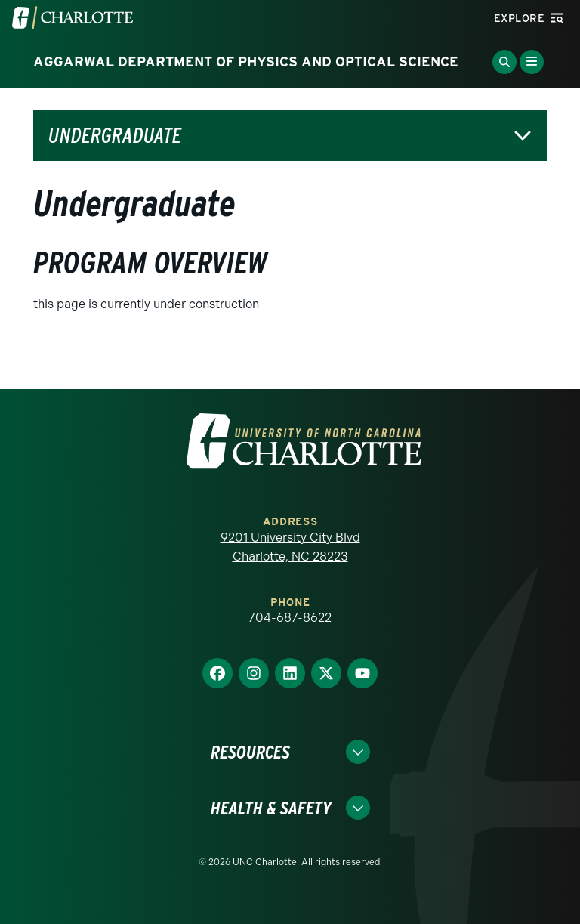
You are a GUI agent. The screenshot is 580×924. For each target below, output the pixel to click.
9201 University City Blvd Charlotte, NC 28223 (290, 547)
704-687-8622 (290, 618)
